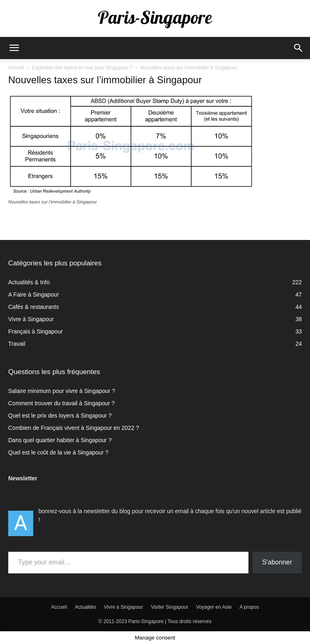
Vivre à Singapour (124, 607)
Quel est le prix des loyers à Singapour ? (60, 416)
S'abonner (277, 562)
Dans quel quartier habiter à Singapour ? (60, 440)
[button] (14, 48)
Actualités (85, 607)
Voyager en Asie (214, 607)
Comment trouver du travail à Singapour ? (62, 403)
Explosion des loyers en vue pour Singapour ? (82, 68)
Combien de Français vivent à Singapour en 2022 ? (74, 428)
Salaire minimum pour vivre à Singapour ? (62, 391)
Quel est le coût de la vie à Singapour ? (58, 452)
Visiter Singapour (170, 607)
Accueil (16, 68)
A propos (249, 607)
